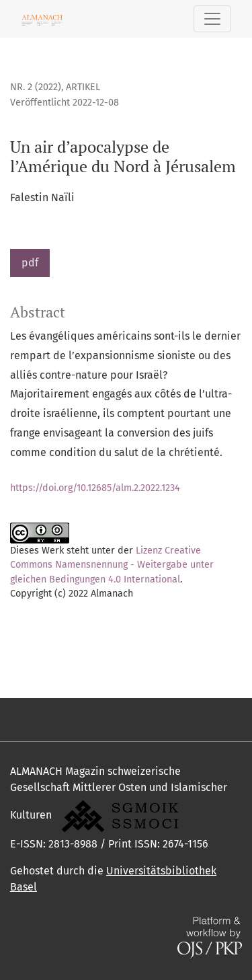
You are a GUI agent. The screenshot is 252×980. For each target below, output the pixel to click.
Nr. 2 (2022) (36, 87)
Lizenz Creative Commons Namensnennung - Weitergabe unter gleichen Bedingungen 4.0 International (112, 565)
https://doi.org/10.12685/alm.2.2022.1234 (95, 488)
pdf (30, 263)
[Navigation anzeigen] (212, 19)
